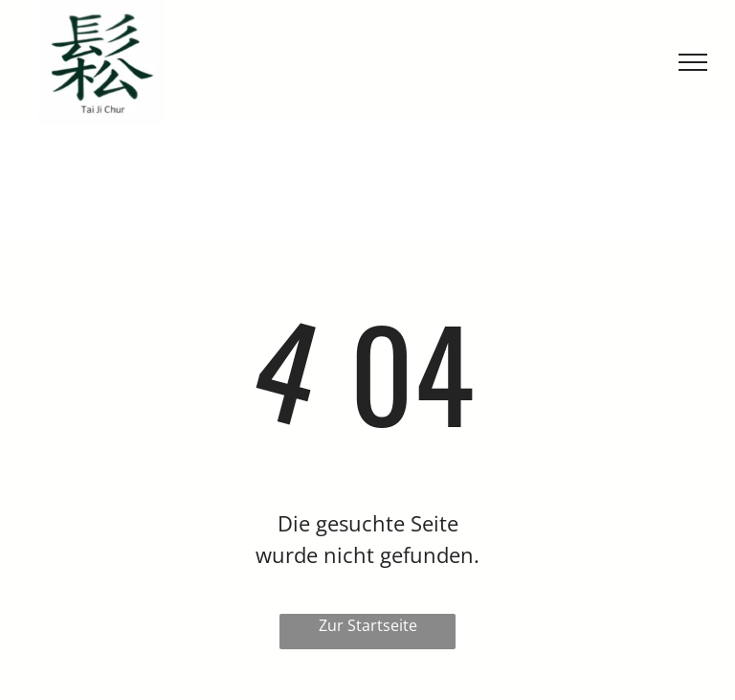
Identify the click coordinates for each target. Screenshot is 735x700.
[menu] (693, 62)
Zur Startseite (368, 625)
